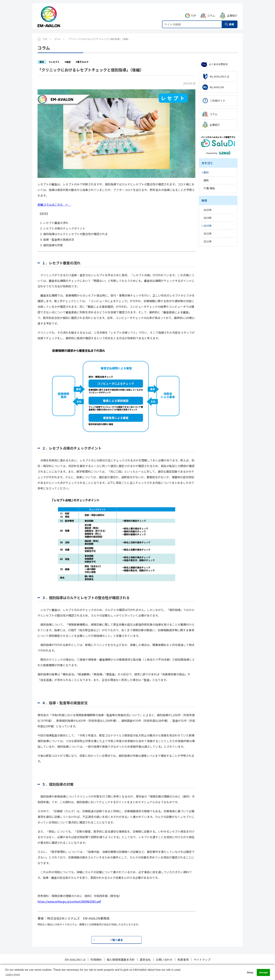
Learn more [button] (13, 974)
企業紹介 (232, 12)
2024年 (208, 218)
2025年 (208, 210)
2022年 (208, 233)
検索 (232, 20)
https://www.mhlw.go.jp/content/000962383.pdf (69, 901)
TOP (193, 12)
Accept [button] (263, 972)
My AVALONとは (219, 76)
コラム (211, 12)
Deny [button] (250, 972)
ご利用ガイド (217, 101)
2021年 (208, 241)
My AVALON (217, 87)
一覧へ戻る (116, 940)
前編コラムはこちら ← (54, 204)
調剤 (206, 180)
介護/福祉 (209, 188)
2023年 (208, 226)
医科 (206, 172)
